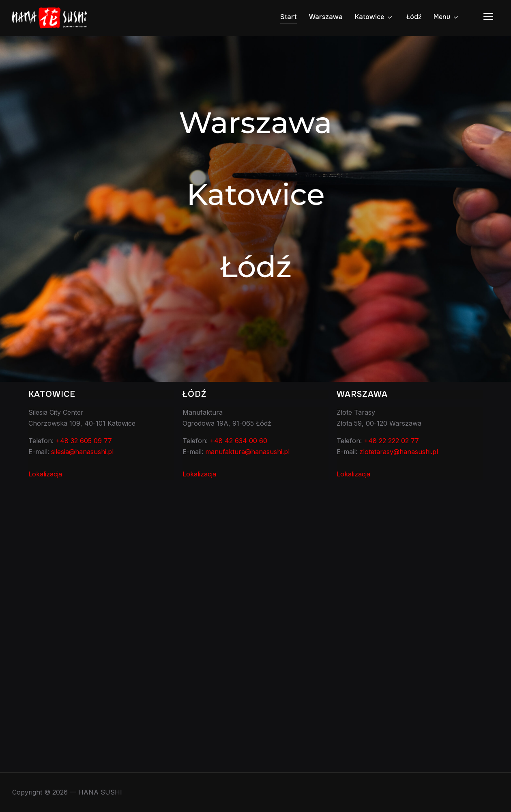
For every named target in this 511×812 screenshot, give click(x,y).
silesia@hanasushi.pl (82, 452)
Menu (442, 17)
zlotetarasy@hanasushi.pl (399, 452)
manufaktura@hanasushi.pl (247, 452)
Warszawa (326, 17)
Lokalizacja (45, 474)
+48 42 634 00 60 (238, 441)
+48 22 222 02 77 (391, 441)
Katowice (369, 17)
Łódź (414, 17)
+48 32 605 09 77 (84, 441)
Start (289, 17)
